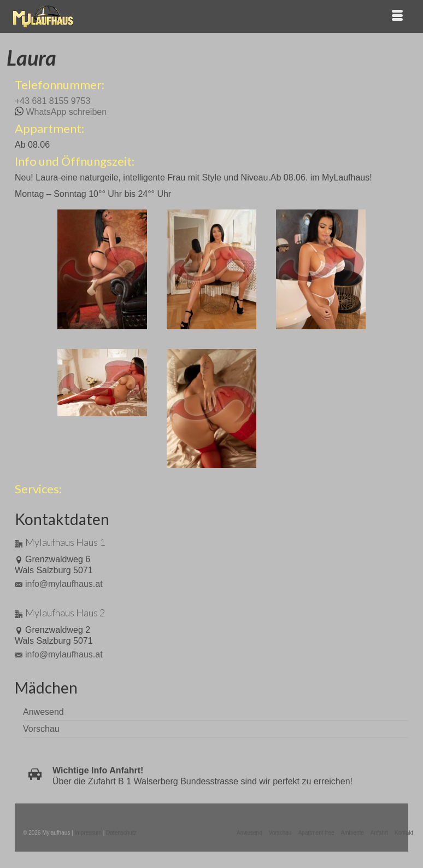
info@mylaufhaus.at (59, 584)
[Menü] (397, 16)
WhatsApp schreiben (66, 112)
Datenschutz (121, 833)
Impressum (88, 833)
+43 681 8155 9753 (52, 101)
